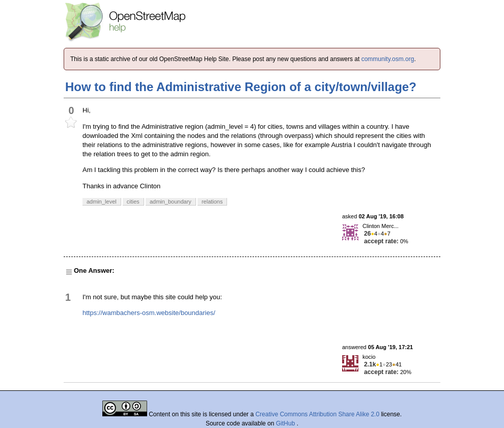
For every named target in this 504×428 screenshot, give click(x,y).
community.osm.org (388, 59)
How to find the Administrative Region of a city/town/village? (241, 87)
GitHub (286, 423)
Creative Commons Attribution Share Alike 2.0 (317, 414)
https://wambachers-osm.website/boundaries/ (149, 313)
